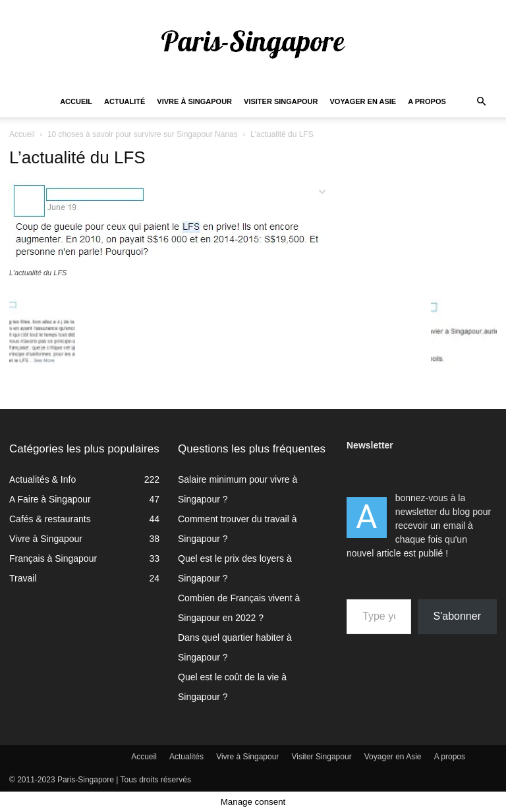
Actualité (125, 101)
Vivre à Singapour (194, 101)
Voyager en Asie (363, 101)
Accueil (76, 101)
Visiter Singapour (281, 101)
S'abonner (457, 616)
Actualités (186, 757)
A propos (427, 101)
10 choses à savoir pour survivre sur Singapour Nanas (143, 134)
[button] (481, 102)
